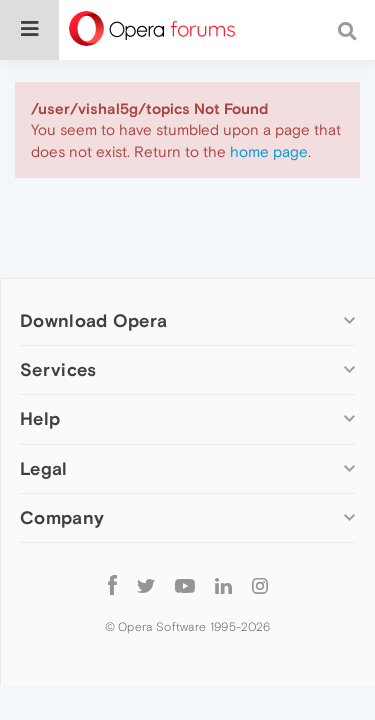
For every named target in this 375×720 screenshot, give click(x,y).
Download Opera (93, 320)
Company (62, 517)
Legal (44, 468)
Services (58, 369)
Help (40, 418)
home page (269, 151)
